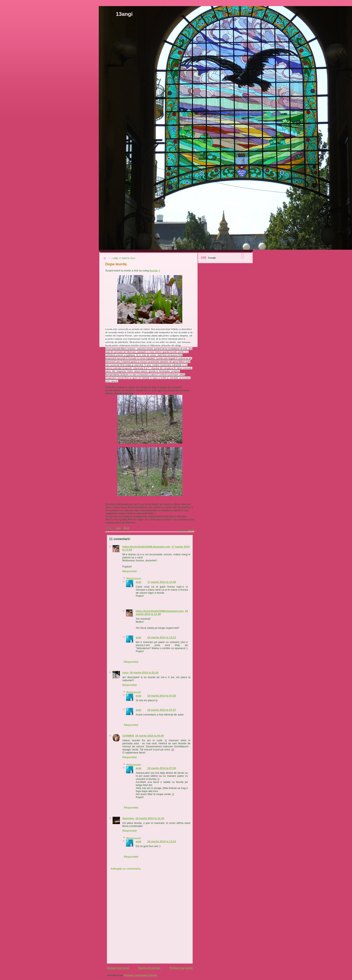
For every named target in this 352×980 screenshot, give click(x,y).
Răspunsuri (134, 579)
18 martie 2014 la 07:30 (162, 768)
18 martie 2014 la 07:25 (162, 696)
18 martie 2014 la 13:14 (162, 841)
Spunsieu (128, 818)
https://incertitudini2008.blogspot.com (146, 547)
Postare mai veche (181, 968)
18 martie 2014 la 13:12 (162, 637)
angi (139, 582)
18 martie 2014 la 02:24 (144, 673)
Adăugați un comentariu (126, 869)
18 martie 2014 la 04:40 (149, 736)
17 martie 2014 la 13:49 (162, 582)
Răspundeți (130, 571)
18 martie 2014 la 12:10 (150, 818)
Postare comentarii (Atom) (140, 975)
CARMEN (128, 736)
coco (125, 673)
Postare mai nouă (118, 968)
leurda (154, 271)
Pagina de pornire (149, 968)
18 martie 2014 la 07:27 (162, 710)
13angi (124, 14)
